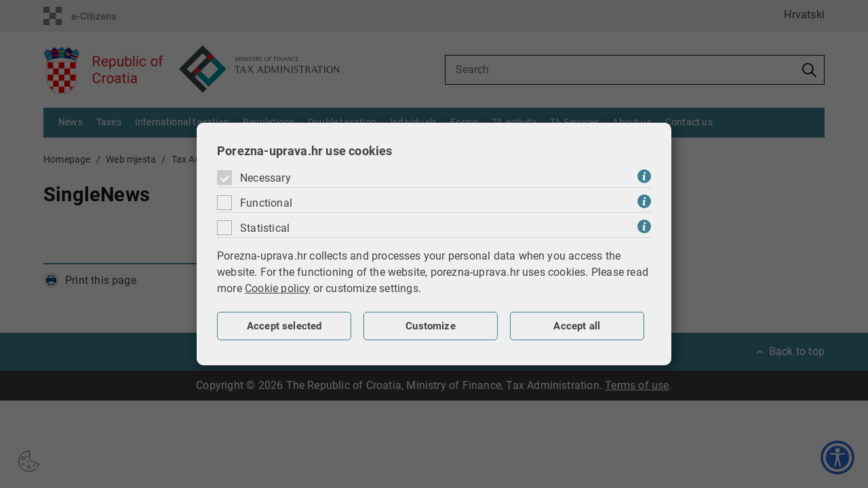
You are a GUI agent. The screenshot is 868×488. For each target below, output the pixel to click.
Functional (266, 203)
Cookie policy (278, 288)
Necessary (265, 178)
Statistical (265, 228)
